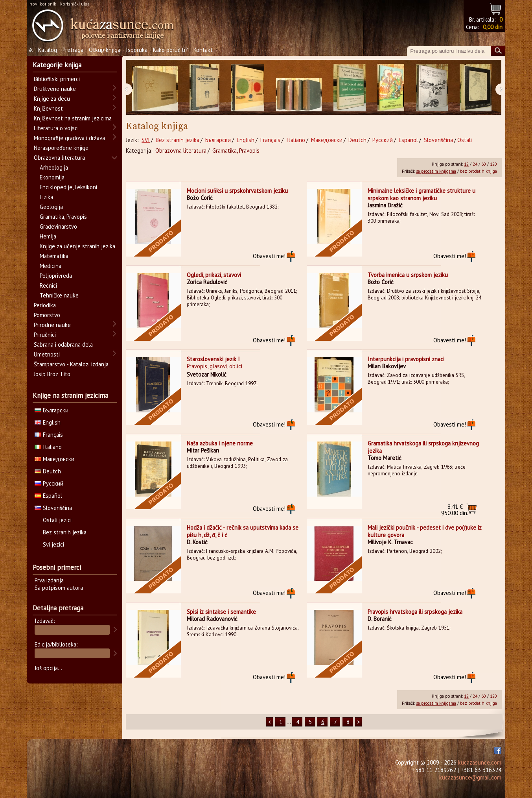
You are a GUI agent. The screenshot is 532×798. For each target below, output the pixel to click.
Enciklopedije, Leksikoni (68, 187)
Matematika (54, 256)
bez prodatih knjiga (479, 171)
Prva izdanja (49, 580)
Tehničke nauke (59, 295)
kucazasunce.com (480, 762)
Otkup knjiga (105, 50)
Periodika (45, 305)
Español (408, 140)
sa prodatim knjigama (436, 171)
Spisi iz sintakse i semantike (221, 612)
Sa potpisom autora (59, 588)
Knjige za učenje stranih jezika (77, 246)
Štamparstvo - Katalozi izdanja (71, 364)
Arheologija (54, 167)
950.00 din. (455, 510)
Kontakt (203, 50)
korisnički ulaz (75, 4)
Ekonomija (52, 177)
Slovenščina (438, 140)
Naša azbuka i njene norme (220, 443)
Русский (383, 140)
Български (218, 140)
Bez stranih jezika (178, 140)
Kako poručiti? (170, 50)
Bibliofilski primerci (57, 79)
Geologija (51, 207)
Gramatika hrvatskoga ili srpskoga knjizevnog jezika (423, 447)
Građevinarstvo (58, 226)
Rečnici (48, 285)
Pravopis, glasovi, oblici (214, 366)
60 (484, 164)
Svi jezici (53, 544)
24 (475, 164)
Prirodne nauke (52, 325)
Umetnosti (47, 354)
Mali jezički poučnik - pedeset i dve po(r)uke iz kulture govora (425, 531)
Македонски (327, 140)
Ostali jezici (57, 520)
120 (493, 164)
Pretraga (73, 50)
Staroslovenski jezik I (213, 359)
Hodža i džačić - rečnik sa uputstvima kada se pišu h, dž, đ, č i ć (243, 531)
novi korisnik (43, 4)
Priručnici (45, 335)
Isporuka (137, 50)
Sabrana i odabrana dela (63, 345)
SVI (146, 140)
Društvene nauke (55, 89)
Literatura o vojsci (56, 128)
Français (270, 140)
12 (466, 164)
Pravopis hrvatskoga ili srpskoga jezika (415, 612)
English (246, 140)
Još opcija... (48, 668)
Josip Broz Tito (52, 374)
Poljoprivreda (56, 276)
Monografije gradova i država (69, 138)
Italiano (296, 140)
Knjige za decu (52, 99)
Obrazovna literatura (181, 151)
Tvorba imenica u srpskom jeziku (408, 275)
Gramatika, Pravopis (236, 151)
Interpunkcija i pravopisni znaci (406, 359)
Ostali (465, 140)
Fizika (46, 197)
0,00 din (493, 27)
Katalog (48, 50)
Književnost (48, 108)
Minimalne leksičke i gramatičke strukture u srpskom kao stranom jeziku (422, 194)
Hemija (48, 236)
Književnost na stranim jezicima (73, 118)
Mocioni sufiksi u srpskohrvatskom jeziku (237, 191)
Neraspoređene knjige (61, 148)
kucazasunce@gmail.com (470, 777)
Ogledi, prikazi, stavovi (214, 275)
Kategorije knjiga (57, 65)
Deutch (357, 140)
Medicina (51, 266)
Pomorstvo (47, 315)
